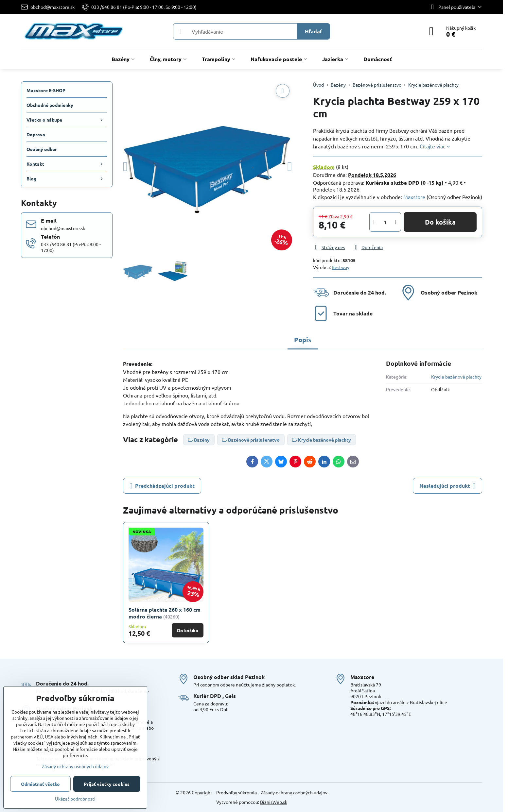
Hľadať (314, 31)
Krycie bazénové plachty (456, 377)
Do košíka (440, 222)
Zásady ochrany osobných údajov (294, 792)
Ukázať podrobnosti (75, 799)
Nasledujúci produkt (447, 486)
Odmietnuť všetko (40, 784)
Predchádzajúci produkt (162, 486)
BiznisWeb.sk (274, 802)
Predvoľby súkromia (236, 792)
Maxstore (414, 197)
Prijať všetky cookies (107, 784)
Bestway (341, 267)
